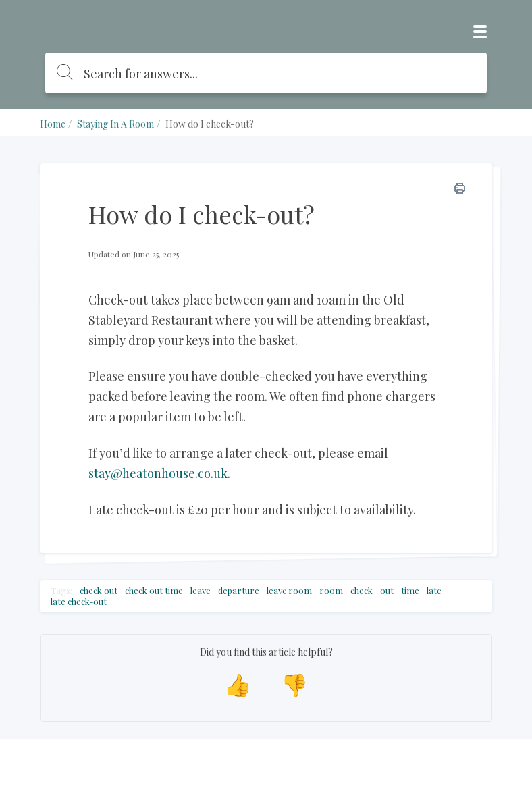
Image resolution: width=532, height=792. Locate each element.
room (331, 591)
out (387, 591)
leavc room (289, 591)
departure (239, 591)
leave (201, 591)
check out (99, 591)
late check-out (79, 602)
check (362, 591)
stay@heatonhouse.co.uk (158, 473)
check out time (154, 591)
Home (53, 124)
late (434, 591)
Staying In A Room (115, 124)
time (410, 591)
